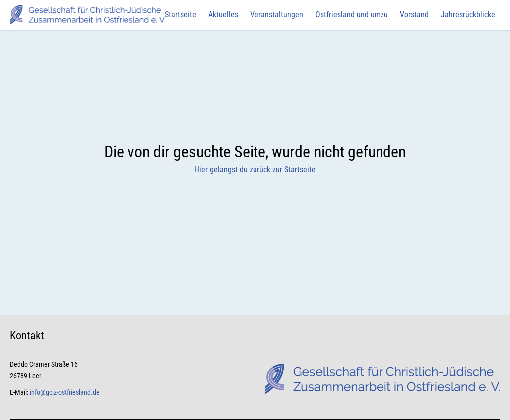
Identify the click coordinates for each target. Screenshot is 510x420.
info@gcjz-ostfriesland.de (65, 392)
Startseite (181, 15)
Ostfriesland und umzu (352, 15)
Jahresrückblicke (468, 15)
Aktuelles (223, 15)
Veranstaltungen (277, 15)
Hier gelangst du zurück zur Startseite (255, 169)
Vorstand (414, 15)
